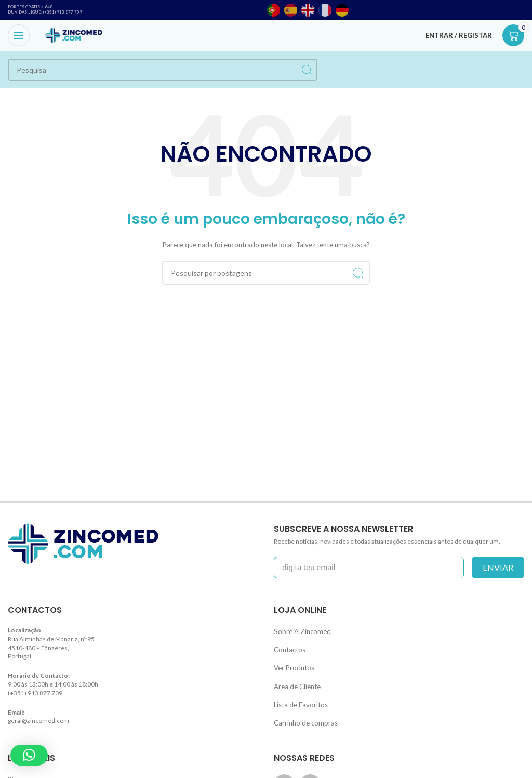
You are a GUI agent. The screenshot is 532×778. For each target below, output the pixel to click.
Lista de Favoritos (298, 696)
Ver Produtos (292, 663)
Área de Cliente (295, 680)
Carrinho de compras (303, 713)
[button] (29, 755)
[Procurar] (163, 70)
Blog (14, 768)
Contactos (288, 647)
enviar (498, 567)
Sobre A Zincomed (299, 630)
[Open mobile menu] (19, 35)
